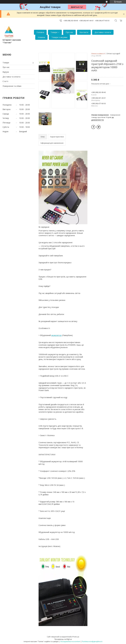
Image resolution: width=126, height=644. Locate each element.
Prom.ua (76, 637)
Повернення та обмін (12, 86)
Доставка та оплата (11, 77)
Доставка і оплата (103, 32)
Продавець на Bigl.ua (63, 639)
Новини (41, 37)
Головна (40, 32)
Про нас (69, 32)
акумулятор (56, 335)
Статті (5, 81)
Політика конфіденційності (92, 641)
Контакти (84, 32)
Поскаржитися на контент (70, 641)
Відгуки (6, 72)
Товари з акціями (59, 37)
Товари (54, 32)
